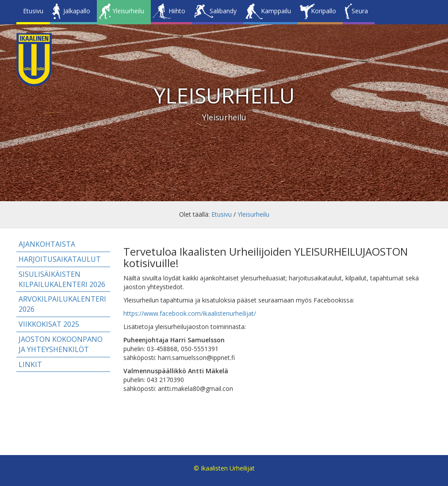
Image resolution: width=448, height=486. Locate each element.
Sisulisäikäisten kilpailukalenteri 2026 (62, 279)
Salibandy (223, 11)
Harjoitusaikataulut (60, 259)
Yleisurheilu (128, 11)
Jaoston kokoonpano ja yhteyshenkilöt (61, 344)
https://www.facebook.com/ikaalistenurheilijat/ (190, 313)
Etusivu (33, 11)
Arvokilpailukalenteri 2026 (62, 304)
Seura (360, 11)
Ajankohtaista (47, 244)
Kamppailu (276, 11)
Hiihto (177, 11)
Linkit (30, 364)
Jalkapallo (77, 11)
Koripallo (324, 11)
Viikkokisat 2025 (49, 324)
